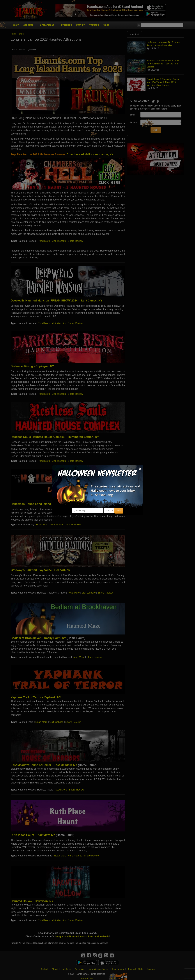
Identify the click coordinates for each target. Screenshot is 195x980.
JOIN (119, 511)
